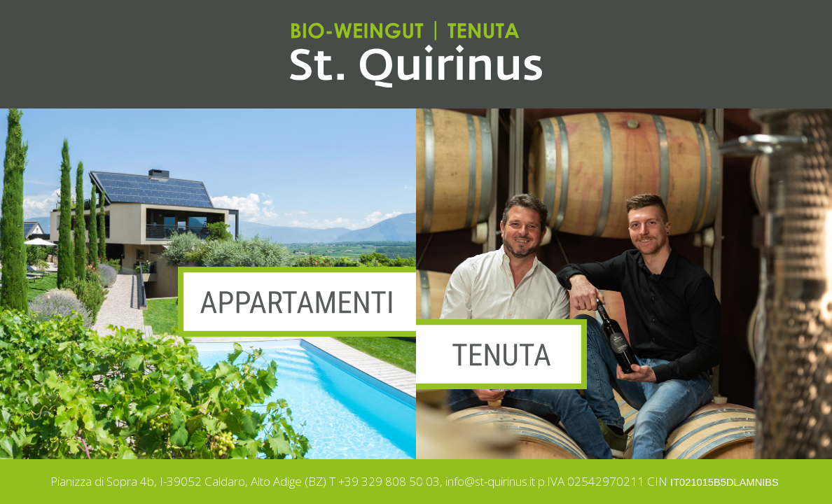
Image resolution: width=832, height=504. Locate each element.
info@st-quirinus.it (490, 481)
